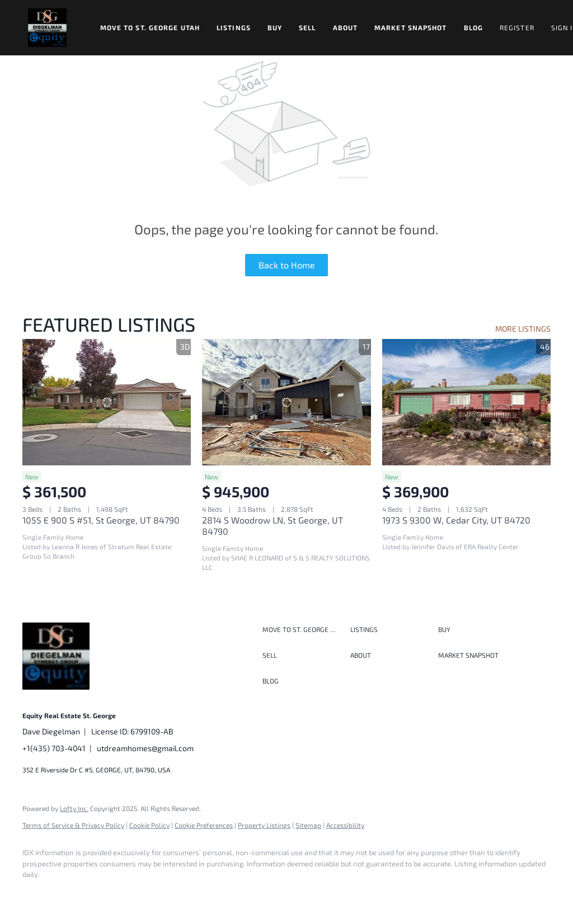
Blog (473, 27)
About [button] (346, 27)
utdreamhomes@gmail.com (145, 748)
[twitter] (101, 894)
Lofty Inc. (74, 808)
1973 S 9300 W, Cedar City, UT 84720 (456, 520)
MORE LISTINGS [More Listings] (523, 329)
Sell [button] (307, 27)
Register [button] (517, 27)
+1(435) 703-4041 (54, 748)
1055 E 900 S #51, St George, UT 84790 (101, 520)
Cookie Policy (149, 825)
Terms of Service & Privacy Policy (73, 825)
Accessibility (345, 825)
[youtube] (166, 894)
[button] (47, 28)
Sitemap (308, 825)
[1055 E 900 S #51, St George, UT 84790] (107, 402)
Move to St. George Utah (150, 27)
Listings (234, 27)
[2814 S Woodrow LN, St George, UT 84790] (286, 402)
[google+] (198, 894)
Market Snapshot (411, 27)
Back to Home (287, 265)
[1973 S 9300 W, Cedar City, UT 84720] (466, 402)
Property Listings (264, 825)
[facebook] (36, 894)
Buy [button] (275, 27)
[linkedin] (68, 894)
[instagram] (133, 894)
